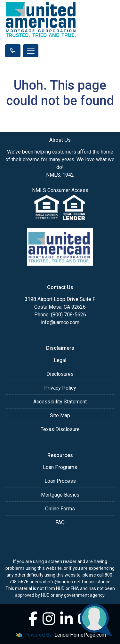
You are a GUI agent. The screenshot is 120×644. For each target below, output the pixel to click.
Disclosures (60, 374)
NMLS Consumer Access (60, 190)
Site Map (60, 415)
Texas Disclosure (60, 429)
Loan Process (60, 481)
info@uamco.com (60, 322)
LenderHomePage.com (80, 635)
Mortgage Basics (60, 495)
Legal (60, 360)
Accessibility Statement (60, 402)
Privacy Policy (60, 388)
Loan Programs (60, 467)
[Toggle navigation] (31, 51)
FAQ (60, 522)
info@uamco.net (64, 582)
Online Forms (60, 509)
